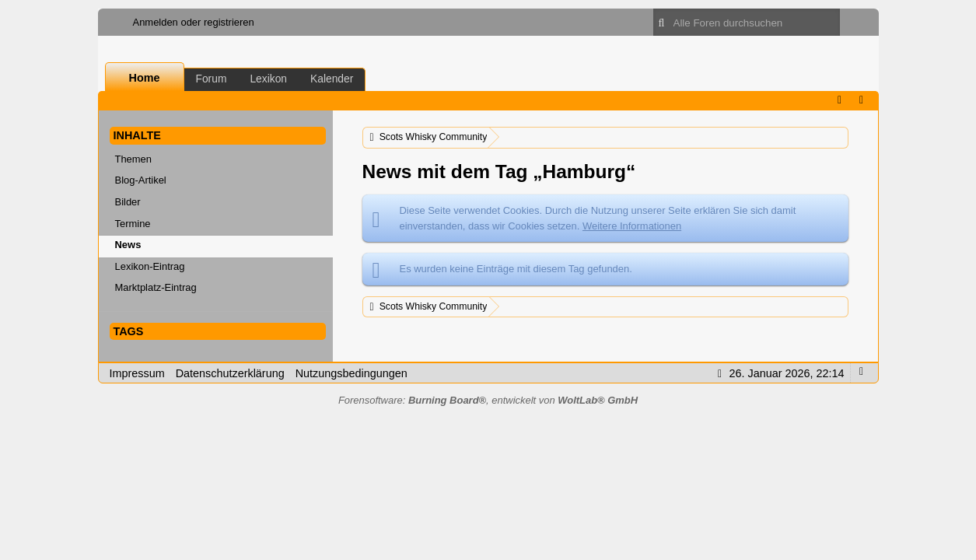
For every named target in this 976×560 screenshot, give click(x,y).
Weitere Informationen (632, 226)
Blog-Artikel (141, 180)
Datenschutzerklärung (230, 373)
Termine (133, 224)
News (128, 245)
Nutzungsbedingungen (352, 373)
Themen (134, 159)
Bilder (128, 202)
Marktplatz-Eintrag (156, 287)
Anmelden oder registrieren (194, 22)
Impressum (137, 373)
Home (145, 78)
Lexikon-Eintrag (150, 266)
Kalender (332, 79)
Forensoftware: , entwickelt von (488, 400)
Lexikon (268, 79)
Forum (212, 79)
